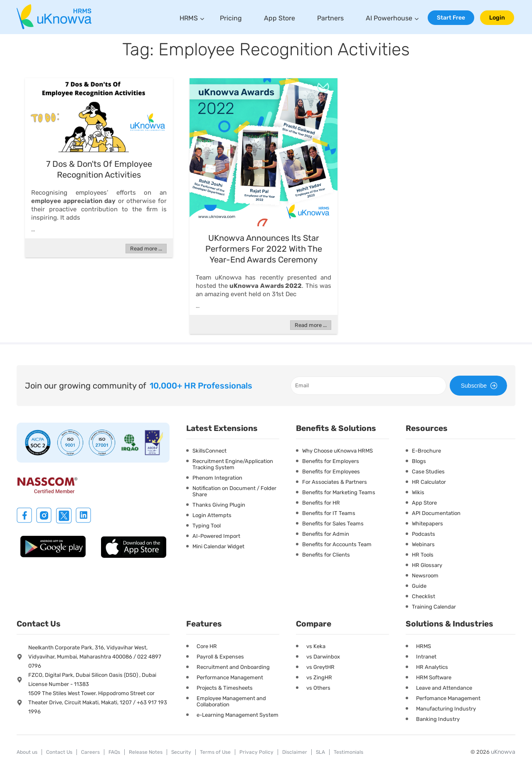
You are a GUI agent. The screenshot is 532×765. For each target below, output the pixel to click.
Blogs (419, 461)
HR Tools (423, 555)
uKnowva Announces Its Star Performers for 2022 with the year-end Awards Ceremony (264, 249)
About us (27, 752)
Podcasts (424, 534)
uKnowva (503, 752)
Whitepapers (427, 524)
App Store (280, 18)
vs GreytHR (320, 667)
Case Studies (428, 472)
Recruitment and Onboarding (233, 667)
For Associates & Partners (335, 482)
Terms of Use (215, 752)
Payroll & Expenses (220, 657)
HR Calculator (429, 482)
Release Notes (146, 752)
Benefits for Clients (326, 555)
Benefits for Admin (326, 534)
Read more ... (146, 249)
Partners (330, 18)
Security (181, 752)
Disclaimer (295, 752)
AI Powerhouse (389, 18)
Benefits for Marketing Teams (339, 492)
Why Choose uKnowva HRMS (337, 451)
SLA (320, 752)
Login (497, 18)
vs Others (318, 688)
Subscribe (480, 386)
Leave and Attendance (444, 688)
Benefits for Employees (331, 472)
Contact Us (59, 752)
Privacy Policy (256, 752)
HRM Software (434, 677)
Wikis (418, 492)
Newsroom (425, 576)
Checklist (424, 596)
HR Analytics (432, 667)
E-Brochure (426, 451)
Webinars (423, 544)
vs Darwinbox (323, 657)
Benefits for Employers (331, 461)
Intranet (426, 657)
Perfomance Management (448, 698)
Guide (419, 586)
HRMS (189, 18)
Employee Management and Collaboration (231, 701)
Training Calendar (434, 607)
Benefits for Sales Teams (333, 524)
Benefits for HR (321, 503)
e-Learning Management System (238, 715)
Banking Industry (438, 719)
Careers (90, 752)
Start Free (451, 18)
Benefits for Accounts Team (337, 544)
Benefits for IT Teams (329, 513)
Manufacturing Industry (446, 709)
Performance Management (230, 677)
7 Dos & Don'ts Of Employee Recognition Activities (99, 169)
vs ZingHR (319, 677)
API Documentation (436, 513)
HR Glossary (427, 565)
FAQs (114, 752)
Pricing (231, 18)
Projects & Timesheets (225, 688)
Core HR (207, 646)
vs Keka (316, 646)
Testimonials (349, 752)
